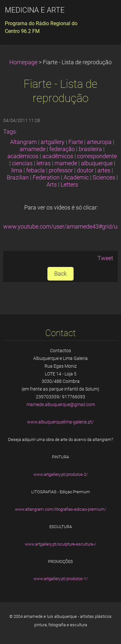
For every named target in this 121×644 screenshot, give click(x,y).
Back (60, 274)
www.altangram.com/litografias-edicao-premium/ (60, 509)
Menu (103, 15)
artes (104, 170)
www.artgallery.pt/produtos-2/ (61, 474)
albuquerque (97, 163)
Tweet (105, 258)
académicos (23, 156)
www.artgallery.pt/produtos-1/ (61, 579)
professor (61, 170)
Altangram (23, 142)
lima (17, 170)
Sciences (104, 178)
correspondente (97, 156)
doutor (85, 170)
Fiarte (76, 142)
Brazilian (18, 178)
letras (44, 163)
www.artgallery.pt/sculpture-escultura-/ (60, 544)
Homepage (23, 62)
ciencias (22, 163)
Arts (52, 185)
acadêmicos (58, 156)
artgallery (53, 142)
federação (62, 149)
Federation (46, 178)
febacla (35, 170)
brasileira (90, 149)
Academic (76, 178)
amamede (33, 149)
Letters (69, 185)
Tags (10, 132)
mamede (66, 163)
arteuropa (99, 142)
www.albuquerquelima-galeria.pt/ (60, 422)
